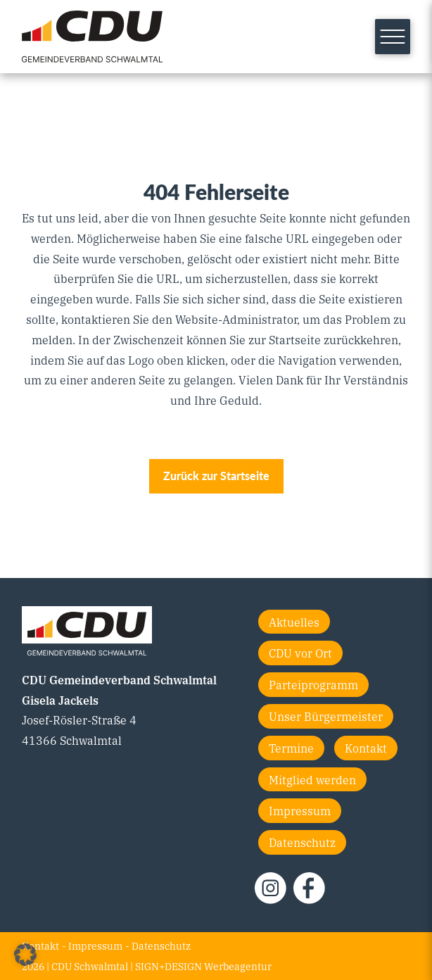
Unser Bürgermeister (326, 716)
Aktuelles (294, 622)
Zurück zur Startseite (216, 476)
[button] (25, 955)
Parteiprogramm (313, 684)
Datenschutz (302, 842)
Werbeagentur (238, 966)
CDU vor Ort (300, 653)
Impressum (300, 810)
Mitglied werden (312, 779)
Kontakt (366, 748)
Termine (291, 748)
